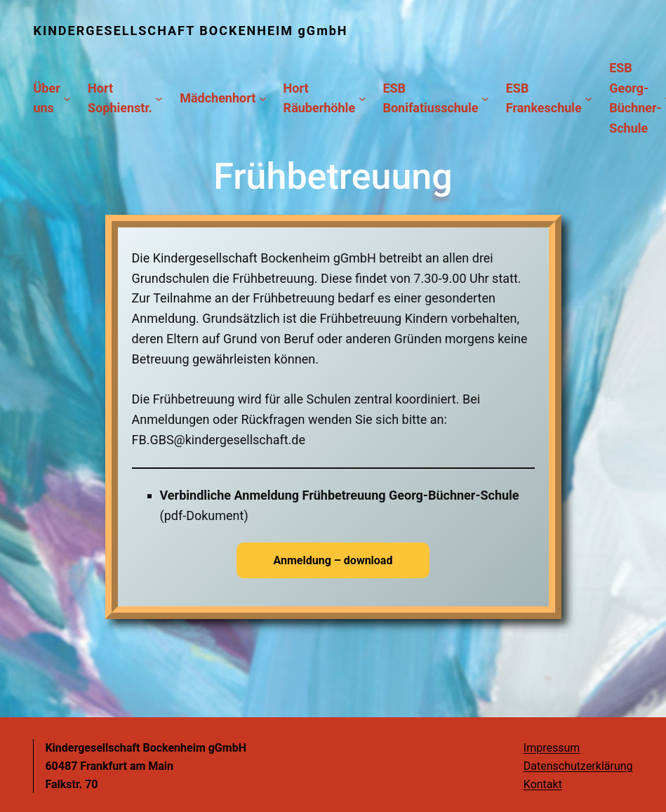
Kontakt (543, 784)
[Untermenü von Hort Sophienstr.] (159, 99)
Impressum (552, 748)
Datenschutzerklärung (578, 766)
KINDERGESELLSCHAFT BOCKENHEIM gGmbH (190, 31)
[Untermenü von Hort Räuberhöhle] (362, 99)
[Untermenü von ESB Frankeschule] (588, 99)
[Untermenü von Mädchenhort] (263, 99)
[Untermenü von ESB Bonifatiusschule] (485, 99)
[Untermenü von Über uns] (67, 99)
